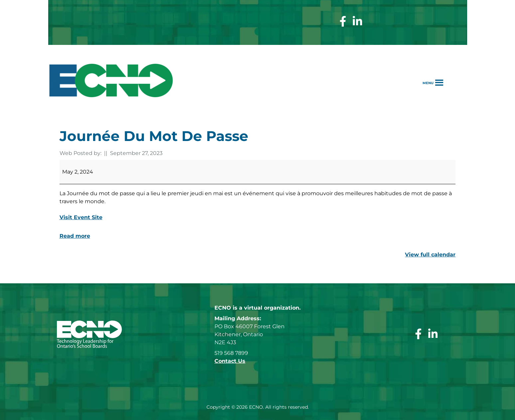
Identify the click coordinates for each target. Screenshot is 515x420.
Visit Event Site (81, 217)
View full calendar (430, 255)
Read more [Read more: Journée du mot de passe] (75, 236)
